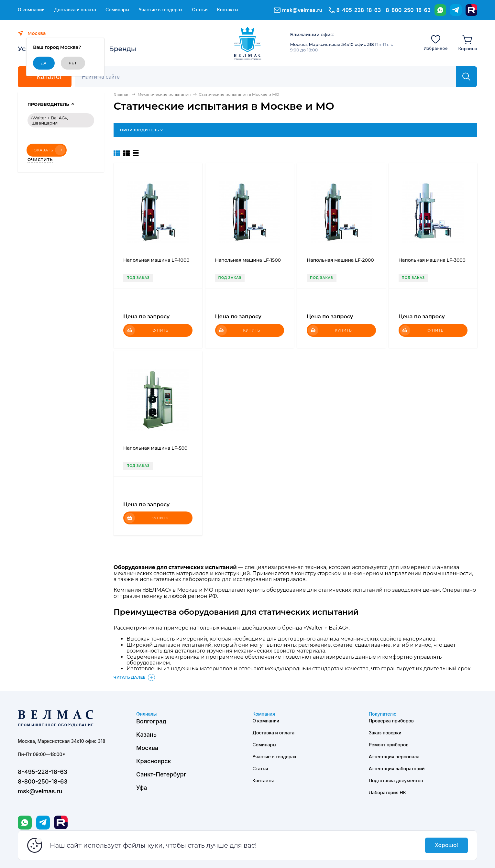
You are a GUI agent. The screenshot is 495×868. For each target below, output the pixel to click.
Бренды (123, 49)
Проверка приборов (391, 721)
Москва (147, 748)
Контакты (228, 10)
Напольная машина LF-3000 (432, 260)
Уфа (142, 788)
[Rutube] (471, 10)
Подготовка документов (396, 780)
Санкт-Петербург (161, 774)
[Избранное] (436, 42)
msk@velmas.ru (302, 10)
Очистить (40, 160)
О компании (31, 10)
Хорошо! (446, 845)
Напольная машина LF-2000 (340, 260)
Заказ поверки (385, 733)
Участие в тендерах (160, 10)
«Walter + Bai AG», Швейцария (49, 120)
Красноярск (154, 761)
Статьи (200, 10)
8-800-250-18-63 (408, 10)
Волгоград (151, 721)
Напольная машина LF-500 (155, 448)
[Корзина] (468, 42)
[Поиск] (269, 77)
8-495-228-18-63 (358, 10)
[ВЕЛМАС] (248, 43)
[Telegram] (456, 10)
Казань (146, 735)
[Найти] (466, 77)
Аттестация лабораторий (397, 769)
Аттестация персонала (394, 757)
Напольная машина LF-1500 (248, 260)
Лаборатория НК (388, 792)
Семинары (117, 10)
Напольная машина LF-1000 (156, 260)
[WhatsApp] (440, 10)
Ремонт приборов (389, 745)
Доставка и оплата (75, 10)
